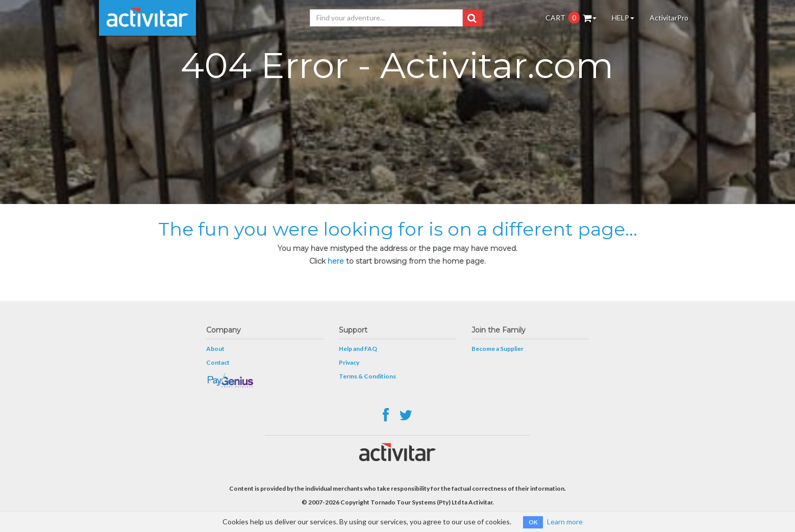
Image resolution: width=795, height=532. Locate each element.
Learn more (565, 522)
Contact (218, 362)
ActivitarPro (669, 18)
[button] (472, 18)
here (336, 261)
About (215, 349)
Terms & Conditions (367, 376)
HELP (623, 18)
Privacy (349, 362)
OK (533, 522)
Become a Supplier (498, 349)
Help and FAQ (358, 349)
